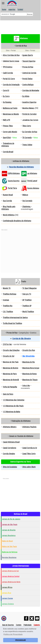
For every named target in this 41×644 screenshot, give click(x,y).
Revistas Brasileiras (9, 557)
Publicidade (27, 625)
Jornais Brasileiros (9, 535)
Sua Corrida (7, 201)
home (4, 9)
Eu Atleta (26, 96)
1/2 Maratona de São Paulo (13, 406)
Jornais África (7, 587)
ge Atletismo (32, 173)
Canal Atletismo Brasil (11, 442)
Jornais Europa (7, 598)
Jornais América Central (11, 576)
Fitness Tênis (8, 126)
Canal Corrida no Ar (30, 448)
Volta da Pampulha (10, 387)
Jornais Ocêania (8, 604)
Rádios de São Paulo (9, 546)
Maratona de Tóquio (30, 380)
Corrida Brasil (8, 152)
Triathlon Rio (8, 306)
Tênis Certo (27, 126)
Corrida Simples (9, 454)
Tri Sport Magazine (29, 288)
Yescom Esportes (29, 61)
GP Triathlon (27, 300)
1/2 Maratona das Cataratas (14, 400)
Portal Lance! (32, 181)
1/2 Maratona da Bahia (11, 412)
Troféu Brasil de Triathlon (12, 323)
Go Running (7, 102)
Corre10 (6, 91)
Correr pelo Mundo (10, 132)
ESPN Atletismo (14, 173)
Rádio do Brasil (7, 541)
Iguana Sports (28, 55)
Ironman (6, 300)
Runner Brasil (8, 195)
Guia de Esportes (8, 625)
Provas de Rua (28, 67)
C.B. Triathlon (8, 312)
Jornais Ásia (7, 593)
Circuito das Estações (11, 350)
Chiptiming (26, 207)
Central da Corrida (29, 73)
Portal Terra (12, 188)
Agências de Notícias (10, 552)
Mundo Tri (7, 288)
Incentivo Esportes (29, 102)
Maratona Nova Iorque (31, 368)
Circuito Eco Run (29, 350)
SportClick (7, 138)
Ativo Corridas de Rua (11, 55)
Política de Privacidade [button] (13, 634)
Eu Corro (6, 96)
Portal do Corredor (29, 114)
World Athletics (9, 215)
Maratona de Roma (29, 374)
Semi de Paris (8, 394)
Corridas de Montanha (31, 91)
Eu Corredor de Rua (30, 132)
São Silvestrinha (28, 356)
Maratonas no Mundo (11, 114)
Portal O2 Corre (9, 79)
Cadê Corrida (8, 73)
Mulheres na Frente (10, 108)
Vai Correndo (27, 201)
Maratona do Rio (29, 362)
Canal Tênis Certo (29, 454)
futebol (20, 9)
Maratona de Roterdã (11, 380)
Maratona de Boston (10, 368)
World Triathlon (28, 312)
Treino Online (27, 145)
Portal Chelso (27, 79)
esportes (12, 9)
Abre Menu (3, 3)
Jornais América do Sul (10, 571)
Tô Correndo (27, 138)
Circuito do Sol (9, 356)
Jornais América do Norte (11, 582)
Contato (19, 625)
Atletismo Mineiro (10, 427)
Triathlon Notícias (10, 294)
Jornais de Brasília (9, 530)
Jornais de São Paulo (10, 524)
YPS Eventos (8, 67)
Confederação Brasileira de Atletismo (17, 221)
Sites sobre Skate (29, 467)
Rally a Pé (6, 120)
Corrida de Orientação (11, 85)
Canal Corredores (9, 448)
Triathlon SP (27, 306)
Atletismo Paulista (29, 427)
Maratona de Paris (10, 374)
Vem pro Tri (27, 294)
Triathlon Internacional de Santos (15, 318)
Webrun (25, 195)
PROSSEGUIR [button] (21, 640)
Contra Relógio (28, 85)
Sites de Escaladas (10, 467)
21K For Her (7, 344)
